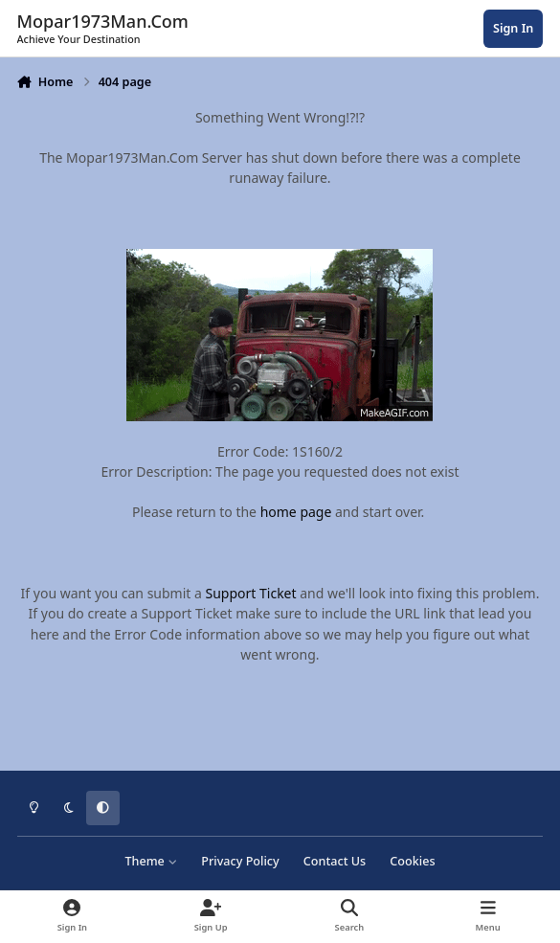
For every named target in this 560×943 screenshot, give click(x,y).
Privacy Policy (240, 861)
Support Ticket (251, 593)
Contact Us (335, 861)
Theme (151, 861)
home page (296, 512)
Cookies (412, 861)
